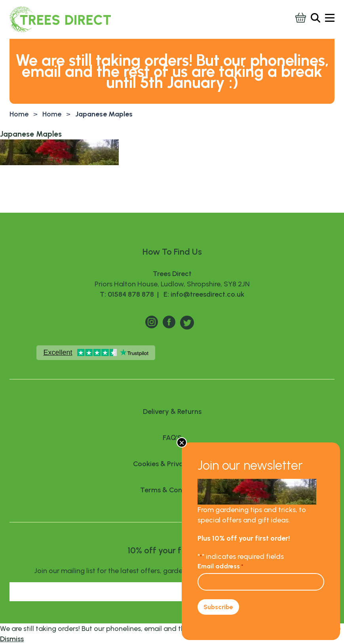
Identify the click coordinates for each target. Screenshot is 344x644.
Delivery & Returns (172, 412)
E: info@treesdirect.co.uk (202, 294)
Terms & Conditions (172, 490)
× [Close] (182, 442)
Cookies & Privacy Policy (172, 464)
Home (19, 114)
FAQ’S (172, 438)
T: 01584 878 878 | (130, 294)
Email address (220, 566)
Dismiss (12, 639)
